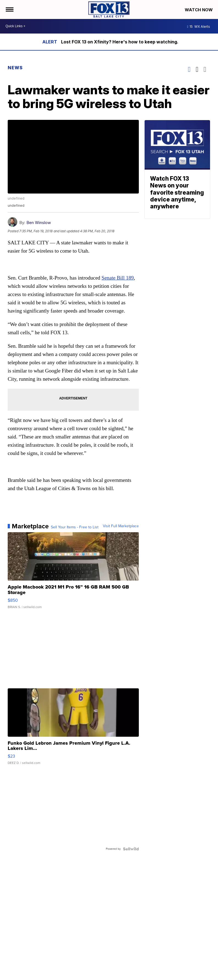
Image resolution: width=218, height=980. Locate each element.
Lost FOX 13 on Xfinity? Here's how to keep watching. (120, 42)
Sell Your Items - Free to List (75, 527)
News (15, 68)
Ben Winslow (39, 223)
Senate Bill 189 (118, 278)
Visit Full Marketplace (121, 526)
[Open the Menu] (9, 9)
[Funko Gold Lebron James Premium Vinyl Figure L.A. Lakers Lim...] (73, 729)
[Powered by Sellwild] (131, 849)
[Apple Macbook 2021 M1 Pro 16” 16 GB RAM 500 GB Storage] (73, 573)
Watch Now (199, 10)
